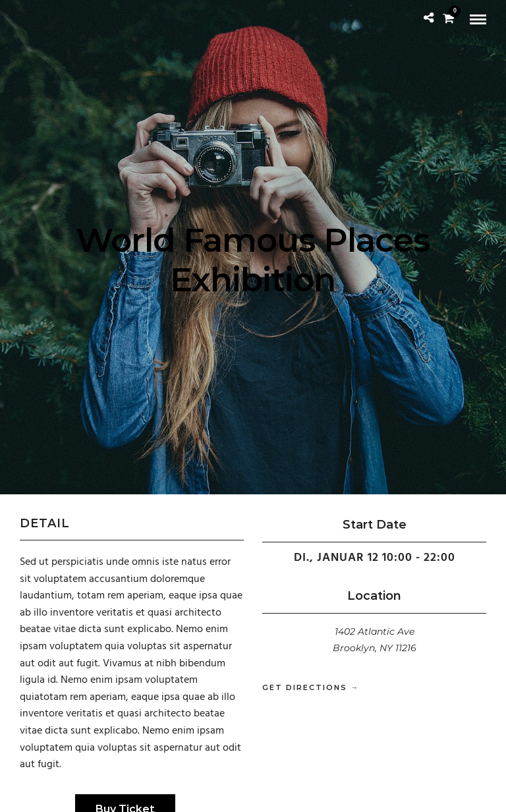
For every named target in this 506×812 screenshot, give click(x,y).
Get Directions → (311, 687)
